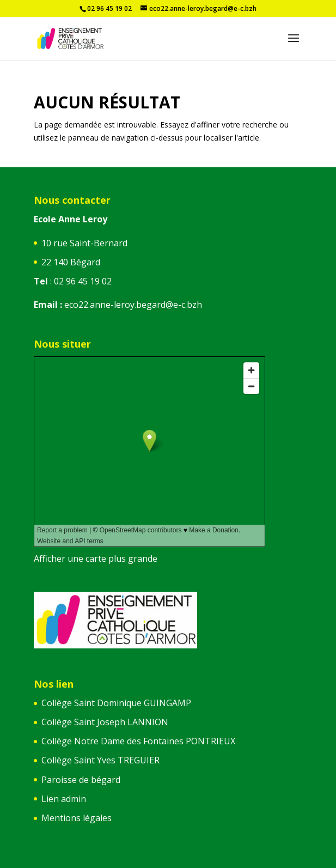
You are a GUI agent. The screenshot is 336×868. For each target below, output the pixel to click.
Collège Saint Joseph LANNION (105, 722)
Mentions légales (77, 818)
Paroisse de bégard (81, 780)
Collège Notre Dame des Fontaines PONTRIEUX (138, 741)
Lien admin (64, 799)
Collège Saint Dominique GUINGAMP (116, 703)
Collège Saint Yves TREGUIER (100, 760)
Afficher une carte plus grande (96, 559)
